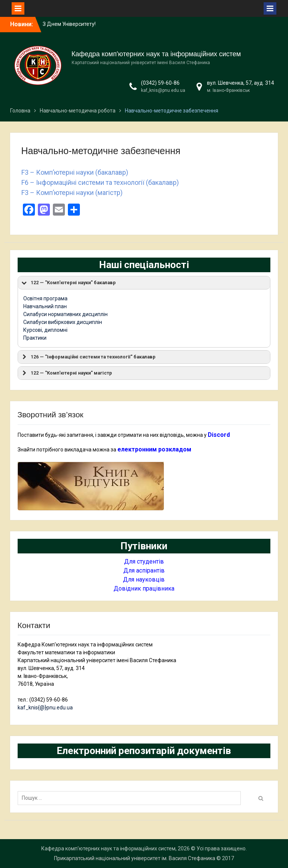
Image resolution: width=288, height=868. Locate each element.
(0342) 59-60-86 (160, 83)
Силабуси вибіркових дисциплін (63, 322)
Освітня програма (45, 298)
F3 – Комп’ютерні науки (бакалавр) (75, 172)
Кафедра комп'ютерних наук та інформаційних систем (156, 54)
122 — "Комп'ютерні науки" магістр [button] (66, 373)
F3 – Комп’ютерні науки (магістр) (72, 193)
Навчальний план (45, 306)
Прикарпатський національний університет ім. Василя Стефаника (135, 858)
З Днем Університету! (69, 24)
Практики (35, 338)
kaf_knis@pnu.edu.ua (163, 90)
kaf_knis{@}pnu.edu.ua (45, 708)
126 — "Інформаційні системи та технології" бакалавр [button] (88, 357)
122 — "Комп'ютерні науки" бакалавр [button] (68, 283)
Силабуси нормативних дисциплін (65, 314)
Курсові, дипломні (45, 330)
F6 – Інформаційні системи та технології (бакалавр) (100, 182)
